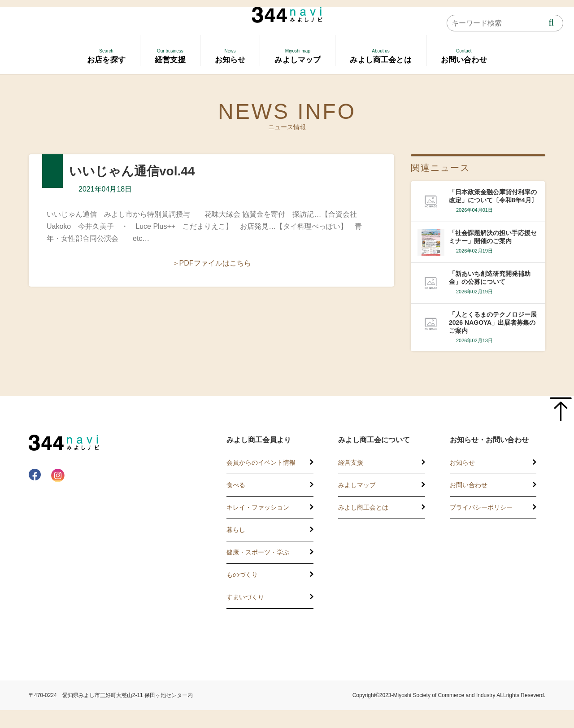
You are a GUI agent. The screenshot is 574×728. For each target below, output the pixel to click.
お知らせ (462, 462)
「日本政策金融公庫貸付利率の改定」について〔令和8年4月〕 (493, 196)
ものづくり (242, 575)
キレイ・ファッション (258, 507)
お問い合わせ (469, 485)
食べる (236, 485)
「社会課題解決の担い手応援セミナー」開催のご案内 (493, 237)
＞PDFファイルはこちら (212, 263)
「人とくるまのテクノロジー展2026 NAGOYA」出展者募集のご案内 (493, 323)
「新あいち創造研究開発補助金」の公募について (490, 278)
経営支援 (351, 462)
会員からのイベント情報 (261, 462)
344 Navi (287, 15)
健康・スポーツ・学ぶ (258, 552)
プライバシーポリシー (481, 507)
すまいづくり (245, 597)
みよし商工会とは (363, 507)
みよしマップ (357, 485)
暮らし (236, 530)
